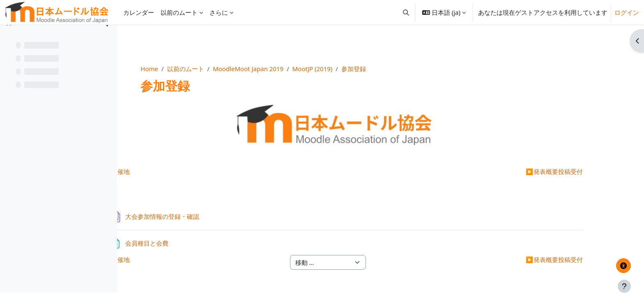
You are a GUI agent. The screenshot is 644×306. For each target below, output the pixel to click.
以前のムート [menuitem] (179, 12)
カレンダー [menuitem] (139, 12)
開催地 (184, 172)
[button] (406, 12)
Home (211, 69)
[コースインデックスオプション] (107, 37)
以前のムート (247, 69)
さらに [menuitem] (219, 12)
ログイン (627, 12)
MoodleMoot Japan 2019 (310, 69)
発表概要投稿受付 (549, 172)
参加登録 (415, 69)
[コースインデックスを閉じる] (9, 37)
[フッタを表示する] (624, 286)
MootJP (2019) (374, 69)
